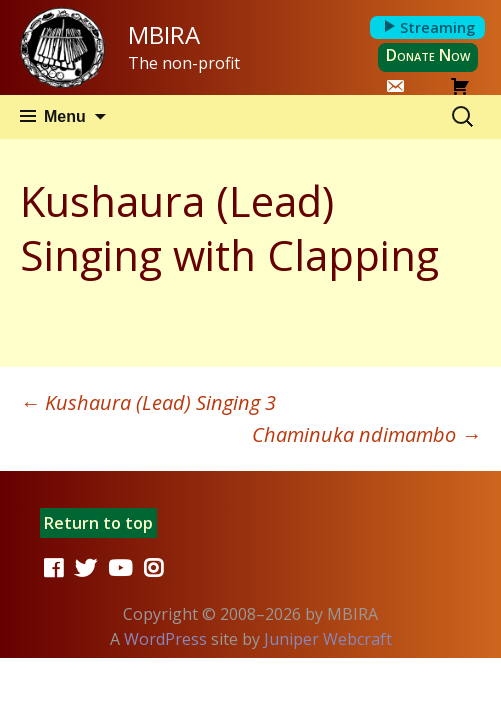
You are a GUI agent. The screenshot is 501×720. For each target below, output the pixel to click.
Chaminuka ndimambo (366, 434)
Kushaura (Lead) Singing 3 (148, 402)
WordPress (165, 639)
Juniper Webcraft (328, 639)
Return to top (98, 523)
